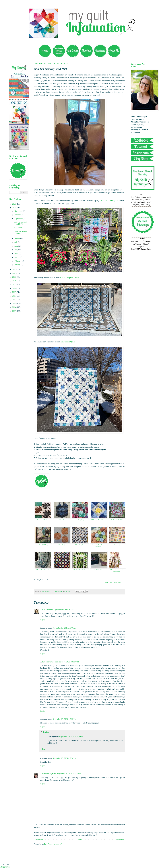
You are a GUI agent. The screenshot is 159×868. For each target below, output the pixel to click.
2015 (14, 304)
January (18, 265)
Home (80, 840)
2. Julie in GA (61, 520)
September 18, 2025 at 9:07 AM (67, 662)
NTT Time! (18, 228)
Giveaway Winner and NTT (21, 233)
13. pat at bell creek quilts (80, 570)
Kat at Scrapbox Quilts (70, 278)
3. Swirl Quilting (80, 520)
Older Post (121, 840)
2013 (14, 311)
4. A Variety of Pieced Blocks (98, 520)
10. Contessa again (117, 545)
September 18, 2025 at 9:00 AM (65, 628)
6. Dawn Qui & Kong (43, 545)
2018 (14, 292)
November (19, 211)
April (17, 253)
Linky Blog (117, 582)
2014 (14, 307)
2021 (14, 281)
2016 (14, 300)
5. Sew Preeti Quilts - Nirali (117, 520)
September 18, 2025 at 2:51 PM (71, 737)
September (19, 219)
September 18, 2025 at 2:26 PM (64, 758)
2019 (14, 288)
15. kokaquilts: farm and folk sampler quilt (117, 570)
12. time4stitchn (61, 570)
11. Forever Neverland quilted (43, 570)
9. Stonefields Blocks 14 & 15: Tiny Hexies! (98, 546)
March (17, 257)
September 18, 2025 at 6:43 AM (65, 610)
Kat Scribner (48, 610)
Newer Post (39, 840)
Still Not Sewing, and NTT (21, 223)
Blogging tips (5, 867)
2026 (14, 204)
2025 (14, 208)
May (16, 250)
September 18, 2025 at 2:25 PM (64, 719)
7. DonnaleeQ (61, 545)
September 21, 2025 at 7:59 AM (69, 774)
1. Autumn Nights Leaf (43, 520)
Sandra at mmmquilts (110, 200)
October (18, 215)
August (17, 238)
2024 (14, 269)
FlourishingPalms (49, 774)
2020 (14, 285)
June (16, 246)
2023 (14, 273)
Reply (43, 620)
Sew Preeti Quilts (68, 342)
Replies (46, 732)
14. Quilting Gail (98, 570)
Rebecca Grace (48, 662)
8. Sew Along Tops (80, 545)
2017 (14, 296)
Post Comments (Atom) (53, 844)
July (16, 242)
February (18, 261)
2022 (14, 277)
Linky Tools (108, 582)
